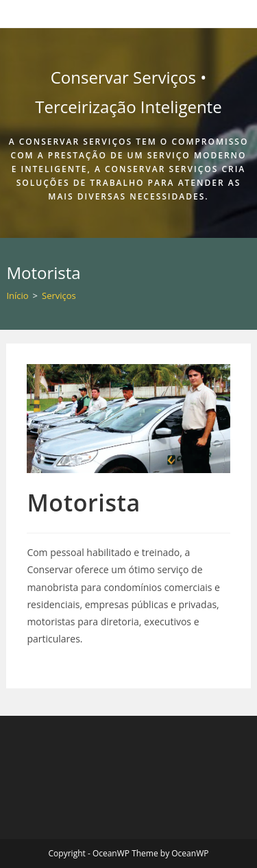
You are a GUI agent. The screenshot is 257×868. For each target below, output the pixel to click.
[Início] (17, 296)
